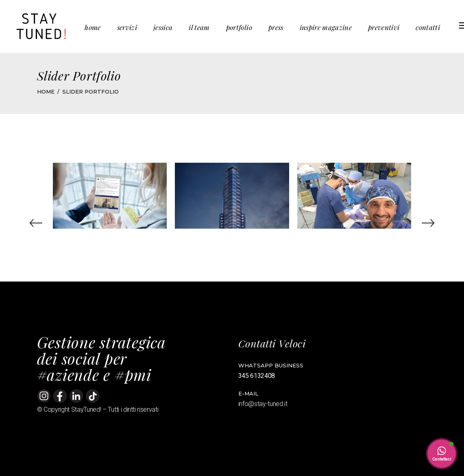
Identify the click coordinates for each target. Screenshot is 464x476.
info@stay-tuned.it (264, 404)
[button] (36, 223)
